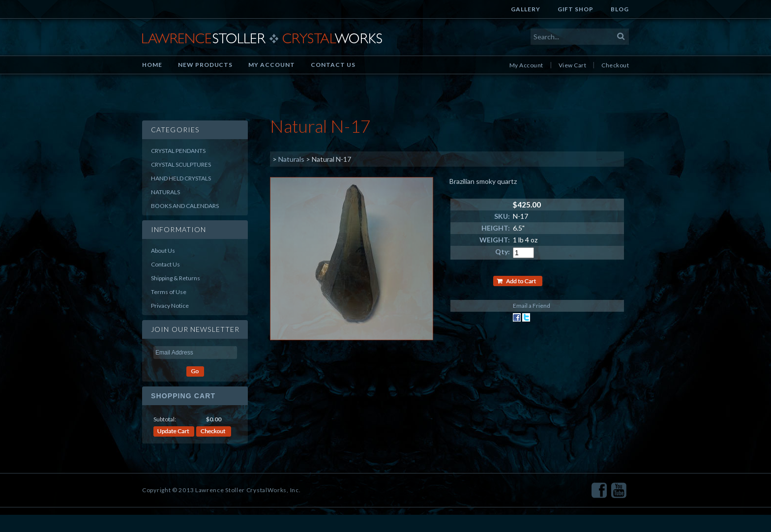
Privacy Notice (170, 306)
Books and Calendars (185, 206)
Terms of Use (169, 292)
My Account (272, 65)
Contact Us (333, 65)
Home (152, 65)
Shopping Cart (183, 396)
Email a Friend (532, 306)
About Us (163, 251)
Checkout (615, 65)
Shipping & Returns (176, 278)
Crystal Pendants (178, 151)
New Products (206, 65)
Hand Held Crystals (181, 178)
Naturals (165, 192)
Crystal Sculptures (181, 164)
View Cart (572, 65)
